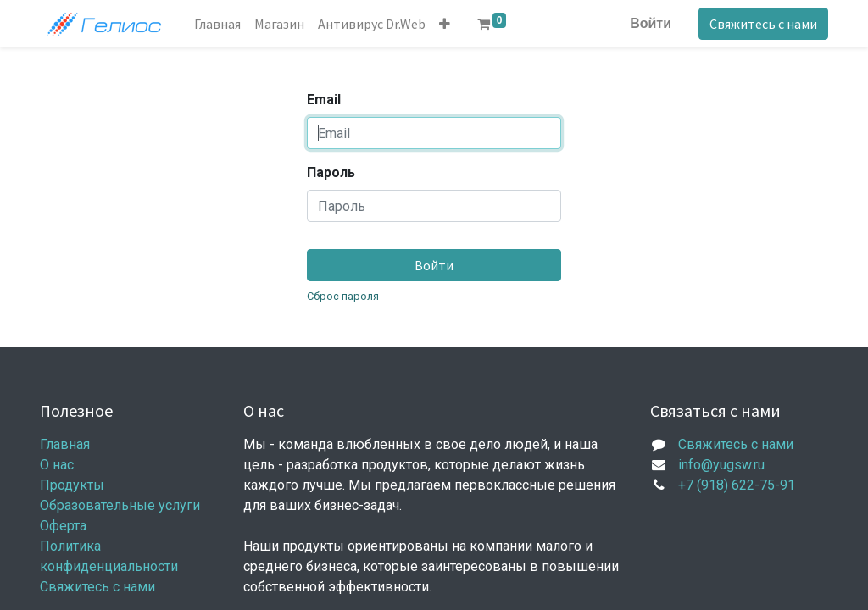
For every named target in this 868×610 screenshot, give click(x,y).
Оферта (63, 526)
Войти (651, 23)
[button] (445, 24)
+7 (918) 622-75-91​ (737, 485)
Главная (65, 444)
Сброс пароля (343, 296)
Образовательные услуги (120, 505)
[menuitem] (217, 24)
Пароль (331, 172)
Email (324, 100)
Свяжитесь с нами (763, 24)
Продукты (72, 485)
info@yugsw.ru (721, 465)
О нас (57, 465)
